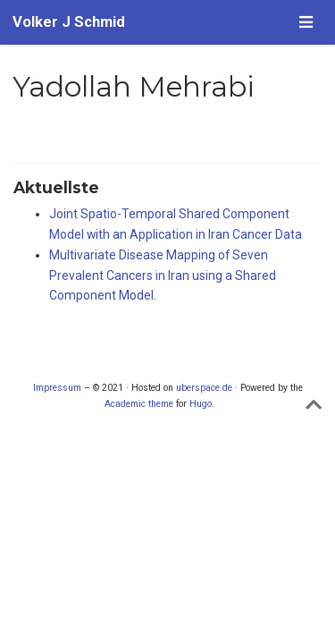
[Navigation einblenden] (306, 22)
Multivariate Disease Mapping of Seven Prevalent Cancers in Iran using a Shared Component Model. (163, 275)
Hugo (201, 404)
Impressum (57, 388)
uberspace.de (204, 388)
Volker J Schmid (69, 22)
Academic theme (139, 404)
